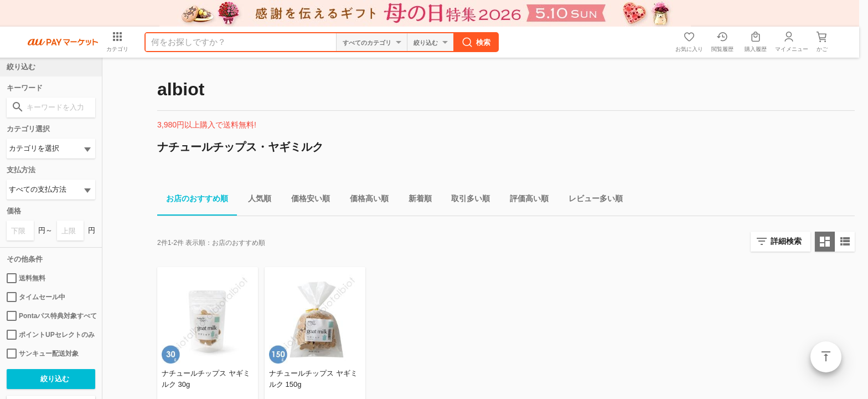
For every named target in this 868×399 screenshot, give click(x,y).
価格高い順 (365, 200)
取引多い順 (466, 200)
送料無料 (26, 278)
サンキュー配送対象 (43, 354)
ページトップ (826, 357)
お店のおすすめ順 (193, 200)
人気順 (255, 200)
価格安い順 (306, 200)
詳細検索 (786, 241)
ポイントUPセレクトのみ (51, 335)
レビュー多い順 (591, 200)
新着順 (416, 200)
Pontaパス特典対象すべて (51, 316)
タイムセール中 (36, 297)
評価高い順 (525, 200)
